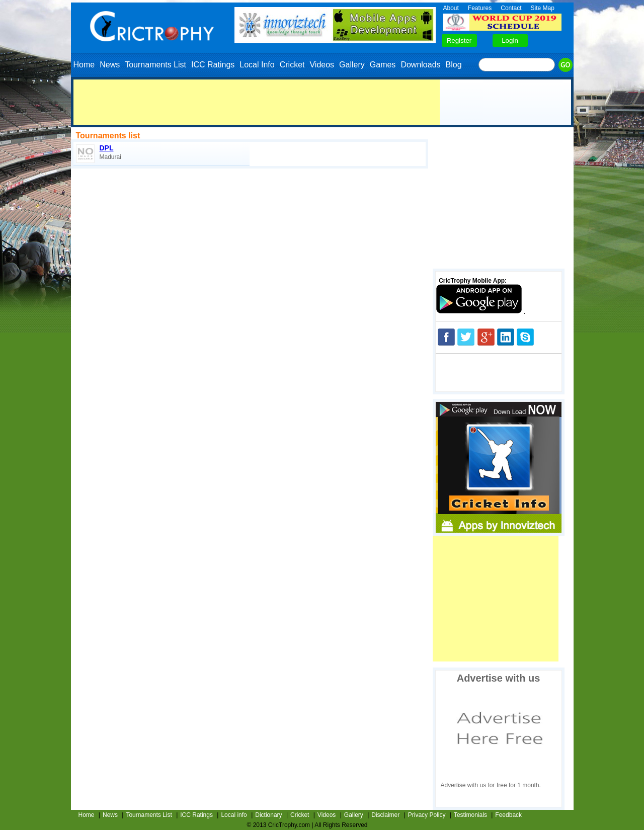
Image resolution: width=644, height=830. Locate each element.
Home (84, 65)
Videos (322, 65)
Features (480, 8)
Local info (234, 815)
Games (383, 65)
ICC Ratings (213, 65)
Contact (511, 8)
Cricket (292, 65)
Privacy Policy (427, 815)
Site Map (543, 8)
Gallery (352, 65)
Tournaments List (155, 65)
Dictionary (268, 815)
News (110, 65)
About (451, 8)
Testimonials (470, 815)
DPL (107, 148)
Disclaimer (385, 815)
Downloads (420, 65)
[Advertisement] (257, 102)
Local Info (257, 65)
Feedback (508, 815)
